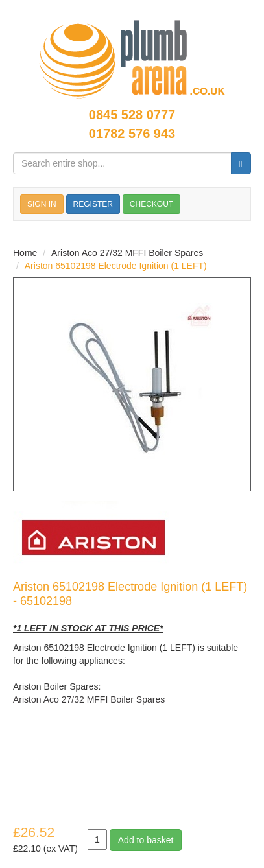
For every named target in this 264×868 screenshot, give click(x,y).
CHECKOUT (151, 204)
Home (25, 253)
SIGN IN (42, 204)
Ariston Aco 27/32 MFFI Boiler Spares (127, 253)
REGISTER (93, 204)
